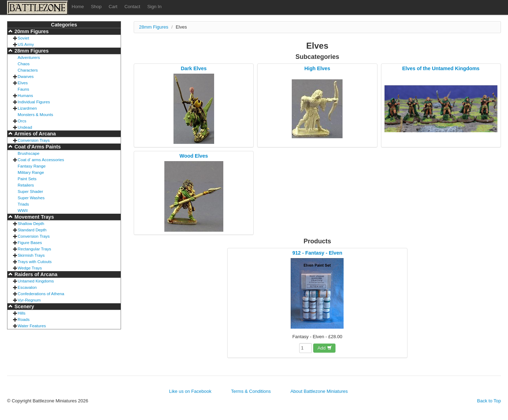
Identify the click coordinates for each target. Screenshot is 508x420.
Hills (22, 313)
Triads (23, 204)
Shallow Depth (31, 223)
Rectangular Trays (34, 249)
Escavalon (27, 287)
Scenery (24, 306)
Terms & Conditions (251, 391)
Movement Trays (34, 217)
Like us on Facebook (190, 391)
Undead (25, 127)
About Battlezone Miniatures (319, 391)
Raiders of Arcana (35, 274)
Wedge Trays (30, 268)
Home (78, 7)
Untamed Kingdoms (36, 281)
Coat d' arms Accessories (41, 160)
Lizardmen (27, 108)
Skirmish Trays (31, 255)
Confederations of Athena (41, 294)
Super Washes (31, 198)
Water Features (32, 326)
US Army (26, 44)
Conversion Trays (34, 140)
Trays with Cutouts (35, 261)
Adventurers (29, 57)
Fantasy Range (32, 166)
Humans (25, 95)
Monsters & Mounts (35, 114)
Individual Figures (34, 102)
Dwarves (26, 76)
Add (325, 348)
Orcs (22, 121)
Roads (24, 319)
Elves (23, 83)
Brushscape (29, 153)
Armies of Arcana (34, 134)
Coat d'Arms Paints (37, 147)
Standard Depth (32, 230)
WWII (23, 210)
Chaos (24, 64)
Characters (28, 70)
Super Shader (30, 191)
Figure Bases (30, 242)
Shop (96, 7)
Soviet (23, 38)
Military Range (31, 172)
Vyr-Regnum (29, 300)
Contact (132, 7)
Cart (113, 7)
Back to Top (489, 401)
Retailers (26, 185)
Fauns (23, 89)
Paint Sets (27, 179)
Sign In (154, 7)
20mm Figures (31, 31)
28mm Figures (31, 51)
